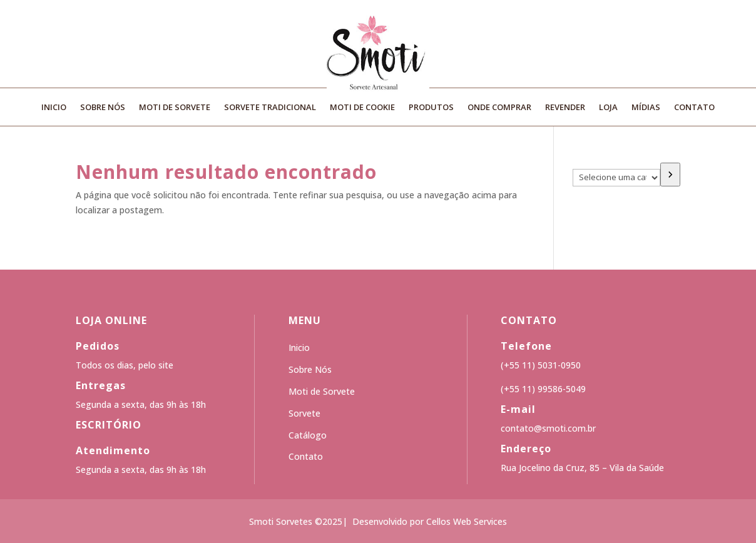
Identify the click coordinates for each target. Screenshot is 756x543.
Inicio (54, 108)
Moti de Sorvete (175, 108)
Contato (694, 108)
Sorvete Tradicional (270, 108)
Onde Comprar (499, 108)
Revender (565, 108)
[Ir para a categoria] (670, 175)
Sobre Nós (103, 108)
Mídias (646, 108)
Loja (608, 108)
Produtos (431, 108)
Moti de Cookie (362, 108)
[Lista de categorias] (616, 178)
